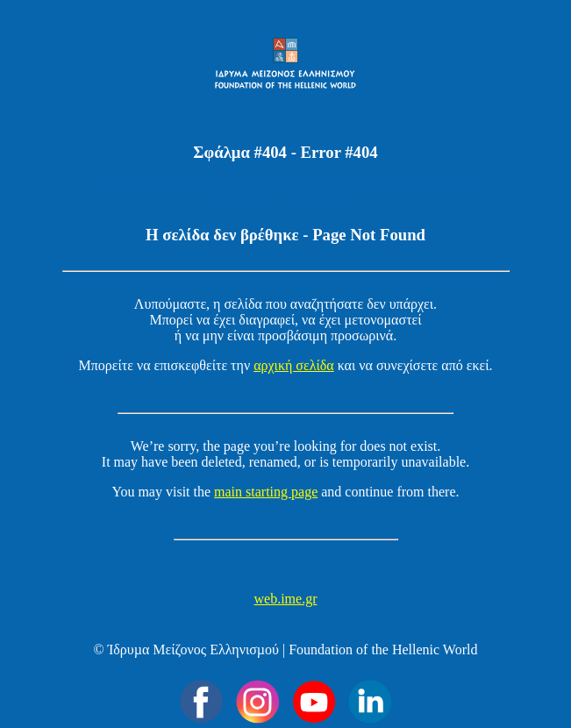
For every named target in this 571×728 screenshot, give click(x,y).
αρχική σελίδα (294, 365)
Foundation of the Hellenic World (383, 649)
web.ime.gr (286, 599)
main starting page (266, 492)
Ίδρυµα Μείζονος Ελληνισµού (193, 649)
